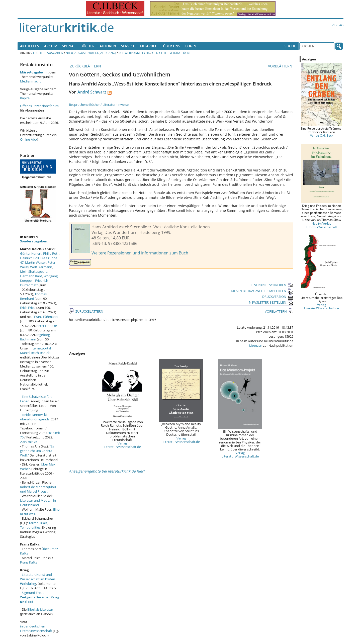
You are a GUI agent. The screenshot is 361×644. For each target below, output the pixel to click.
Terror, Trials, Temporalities (34, 525)
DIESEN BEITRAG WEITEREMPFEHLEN (262, 291)
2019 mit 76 (29, 442)
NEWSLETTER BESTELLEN (271, 302)
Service (128, 46)
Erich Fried (28, 308)
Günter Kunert (31, 253)
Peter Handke (47, 326)
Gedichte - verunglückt (171, 53)
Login (191, 46)
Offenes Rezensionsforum (39, 106)
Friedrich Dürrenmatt (34, 283)
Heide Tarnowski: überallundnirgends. (35, 417)
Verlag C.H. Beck (322, 135)
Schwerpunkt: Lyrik (134, 53)
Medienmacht (30, 81)
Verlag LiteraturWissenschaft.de (122, 445)
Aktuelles (30, 46)
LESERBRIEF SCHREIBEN (272, 285)
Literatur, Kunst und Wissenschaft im (38, 579)
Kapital (25, 98)
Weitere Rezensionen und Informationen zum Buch (140, 253)
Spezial (69, 46)
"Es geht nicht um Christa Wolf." (37, 451)
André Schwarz (92, 92)
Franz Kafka (29, 562)
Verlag (338, 25)
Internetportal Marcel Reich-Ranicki (35, 350)
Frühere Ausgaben (48, 53)
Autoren (108, 46)
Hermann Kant (31, 276)
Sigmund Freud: (40, 597)
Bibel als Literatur (40, 609)
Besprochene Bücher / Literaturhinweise (99, 105)
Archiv (51, 46)
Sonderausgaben (34, 241)
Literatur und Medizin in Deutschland (38, 503)
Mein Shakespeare (34, 271)
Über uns (172, 46)
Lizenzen (256, 345)
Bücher (87, 46)
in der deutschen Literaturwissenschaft (36, 628)
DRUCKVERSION (278, 297)
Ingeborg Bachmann (35, 337)
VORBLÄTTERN (281, 66)
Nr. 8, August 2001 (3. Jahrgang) (91, 53)
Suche (290, 46)
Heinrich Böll (29, 258)
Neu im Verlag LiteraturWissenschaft (322, 225)
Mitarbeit (149, 46)
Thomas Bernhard (33, 296)
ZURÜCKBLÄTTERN (85, 66)
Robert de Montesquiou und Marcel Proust (38, 489)
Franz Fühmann (46, 317)
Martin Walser (35, 262)
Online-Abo (28, 139)
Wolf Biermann (41, 267)
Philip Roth (51, 253)
